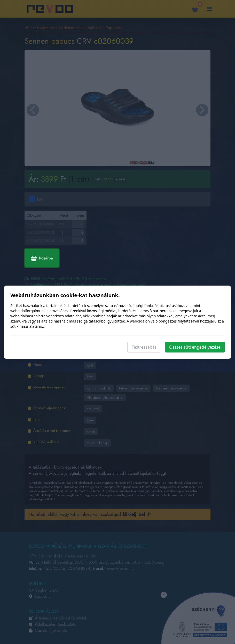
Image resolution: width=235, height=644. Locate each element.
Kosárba (42, 258)
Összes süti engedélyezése (195, 347)
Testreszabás (144, 347)
